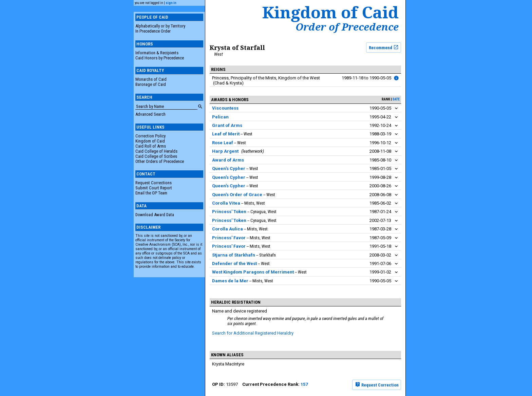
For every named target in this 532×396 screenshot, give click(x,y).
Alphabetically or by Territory (160, 26)
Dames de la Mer (230, 281)
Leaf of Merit (226, 134)
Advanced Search (150, 114)
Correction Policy (150, 136)
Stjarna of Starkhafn (234, 255)
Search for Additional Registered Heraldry (253, 333)
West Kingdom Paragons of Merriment (253, 272)
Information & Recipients (157, 53)
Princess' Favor (229, 238)
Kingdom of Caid (150, 141)
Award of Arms (228, 160)
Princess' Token (229, 212)
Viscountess (225, 108)
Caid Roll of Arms (151, 146)
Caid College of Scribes (156, 156)
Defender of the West (234, 263)
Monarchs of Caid (151, 79)
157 (304, 384)
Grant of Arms (227, 125)
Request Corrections (154, 183)
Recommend (384, 47)
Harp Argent (225, 151)
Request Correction (377, 384)
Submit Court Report (154, 188)
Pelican (220, 117)
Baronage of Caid (151, 84)
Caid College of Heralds (156, 151)
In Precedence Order (153, 31)
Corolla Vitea (226, 203)
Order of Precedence (347, 27)
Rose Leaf (223, 143)
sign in (171, 3)
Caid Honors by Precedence (160, 58)
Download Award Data (155, 215)
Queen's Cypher (229, 168)
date (396, 99)
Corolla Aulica (227, 229)
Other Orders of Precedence (160, 161)
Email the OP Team (151, 193)
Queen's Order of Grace (237, 195)
